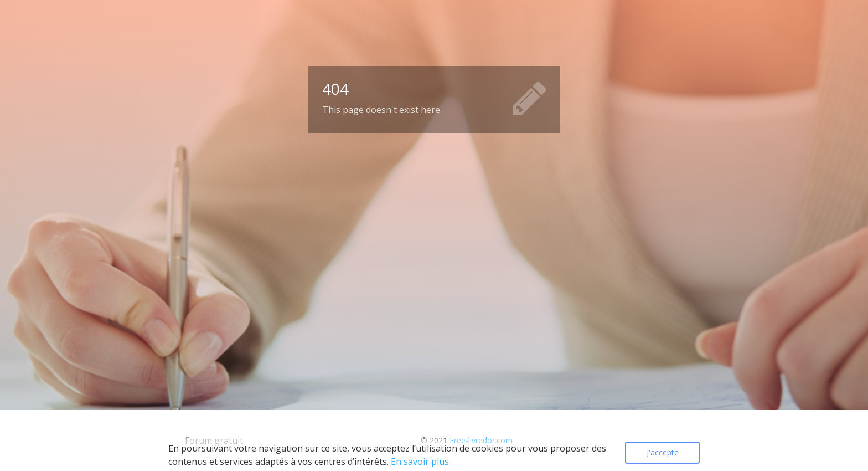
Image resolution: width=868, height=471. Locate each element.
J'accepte (663, 452)
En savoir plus (420, 462)
